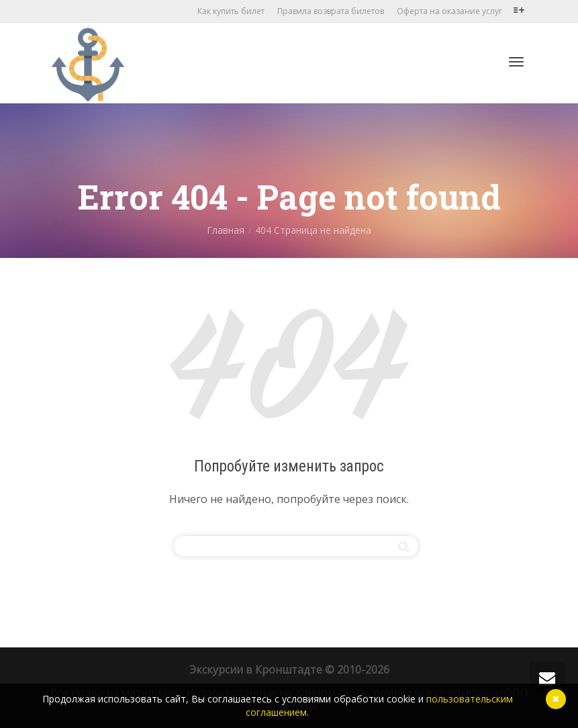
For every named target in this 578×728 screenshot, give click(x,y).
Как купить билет (231, 11)
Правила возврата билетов (331, 11)
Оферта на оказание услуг (449, 11)
